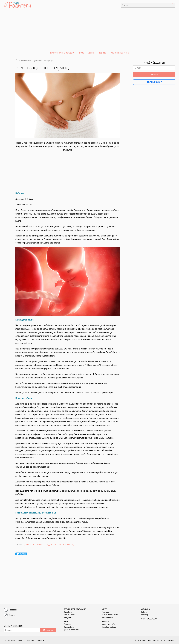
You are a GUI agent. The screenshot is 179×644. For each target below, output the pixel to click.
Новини (144, 612)
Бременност (69, 615)
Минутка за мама (120, 53)
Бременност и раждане (62, 53)
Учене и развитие (110, 615)
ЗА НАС (7, 640)
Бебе (81, 53)
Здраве (103, 53)
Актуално (145, 609)
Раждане (67, 617)
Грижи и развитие (72, 630)
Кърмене (67, 624)
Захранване (69, 627)
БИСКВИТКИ (30, 640)
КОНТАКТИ (40, 640)
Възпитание (107, 617)
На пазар (144, 615)
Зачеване (68, 612)
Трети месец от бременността (62, 544)
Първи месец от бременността (36, 544)
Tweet (21, 554)
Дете (91, 53)
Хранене (106, 612)
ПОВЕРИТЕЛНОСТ (18, 640)
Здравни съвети (109, 627)
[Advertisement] (90, 30)
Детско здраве (109, 624)
